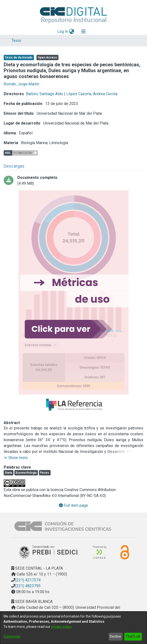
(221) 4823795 (28, 586)
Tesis (16, 40)
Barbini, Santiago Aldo (45, 94)
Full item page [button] (73, 505)
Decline (115, 636)
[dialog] (73, 628)
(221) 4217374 (28, 580)
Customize (12, 636)
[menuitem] (72, 32)
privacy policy (61, 627)
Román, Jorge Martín (22, 84)
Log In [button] (63, 31)
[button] (16, 458)
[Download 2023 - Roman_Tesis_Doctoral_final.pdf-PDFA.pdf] (73, 181)
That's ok (133, 636)
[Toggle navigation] (83, 32)
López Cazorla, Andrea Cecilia (92, 94)
